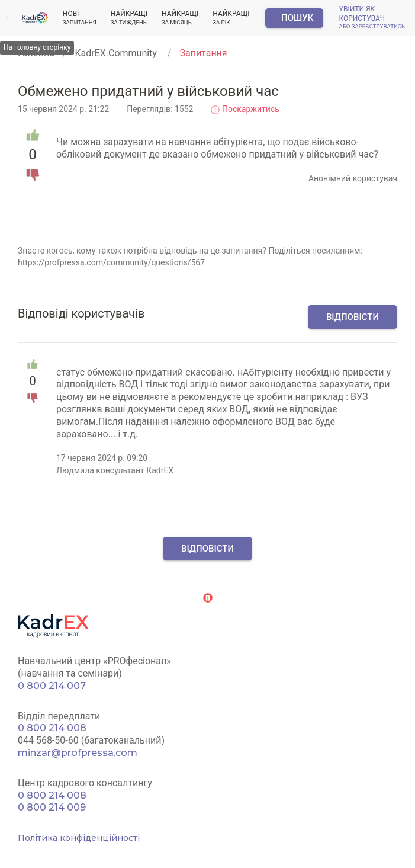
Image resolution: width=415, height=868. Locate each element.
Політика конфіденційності (79, 838)
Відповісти (353, 317)
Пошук (295, 18)
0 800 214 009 (52, 807)
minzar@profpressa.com (78, 753)
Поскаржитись (245, 109)
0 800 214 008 (52, 728)
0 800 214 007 (52, 686)
